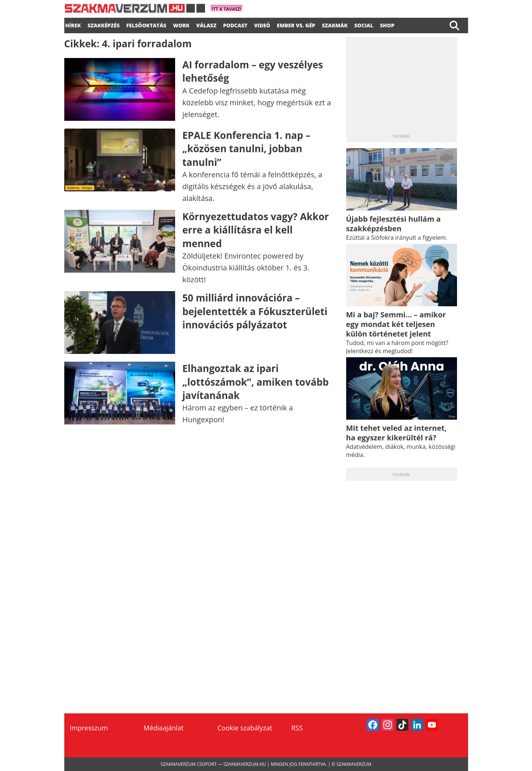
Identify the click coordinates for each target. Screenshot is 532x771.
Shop (387, 24)
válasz (206, 24)
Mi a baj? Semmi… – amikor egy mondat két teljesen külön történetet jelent (396, 324)
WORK (181, 24)
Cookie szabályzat (245, 728)
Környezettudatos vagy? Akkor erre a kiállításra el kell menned (256, 230)
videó (262, 24)
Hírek (73, 24)
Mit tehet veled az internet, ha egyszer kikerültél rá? (396, 433)
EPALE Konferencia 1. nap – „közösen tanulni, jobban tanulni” (247, 149)
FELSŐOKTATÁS (146, 24)
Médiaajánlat (164, 728)
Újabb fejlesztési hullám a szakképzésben (393, 224)
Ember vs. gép (296, 24)
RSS (297, 728)
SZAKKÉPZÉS (104, 24)
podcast (235, 24)
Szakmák (335, 24)
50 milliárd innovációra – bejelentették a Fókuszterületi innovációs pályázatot (255, 311)
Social (364, 24)
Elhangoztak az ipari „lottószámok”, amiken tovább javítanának (256, 382)
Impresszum (89, 728)
